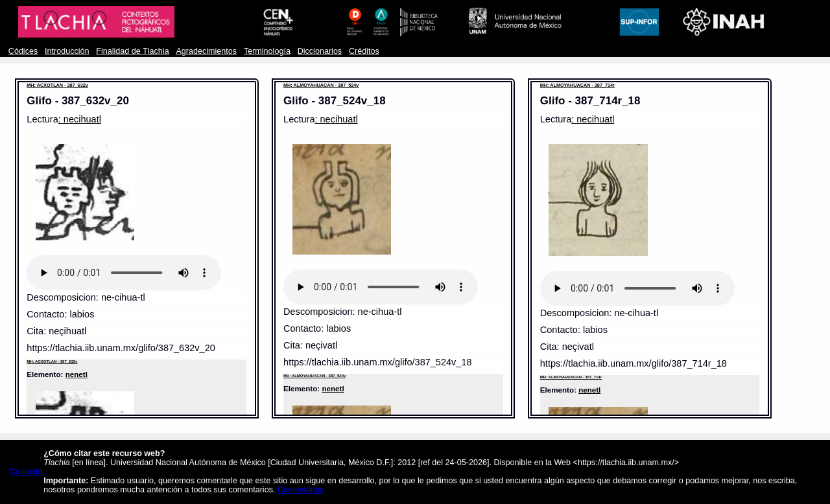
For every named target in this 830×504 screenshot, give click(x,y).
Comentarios (301, 490)
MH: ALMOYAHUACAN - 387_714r (577, 85)
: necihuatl (80, 119)
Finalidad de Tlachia (132, 51)
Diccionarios (320, 51)
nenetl (77, 374)
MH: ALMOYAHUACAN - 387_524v (321, 85)
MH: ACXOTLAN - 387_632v (57, 85)
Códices (23, 51)
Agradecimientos (206, 51)
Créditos (364, 51)
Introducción (67, 51)
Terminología (267, 51)
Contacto (26, 472)
